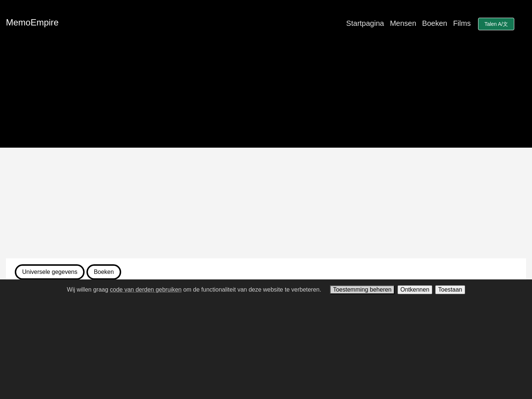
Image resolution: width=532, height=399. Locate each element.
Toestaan (450, 290)
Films (462, 23)
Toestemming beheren (362, 290)
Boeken (435, 23)
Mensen (403, 23)
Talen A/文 (496, 24)
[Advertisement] (266, 203)
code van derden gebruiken (146, 290)
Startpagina (365, 23)
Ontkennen (415, 290)
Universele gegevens (50, 272)
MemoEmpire (32, 22)
